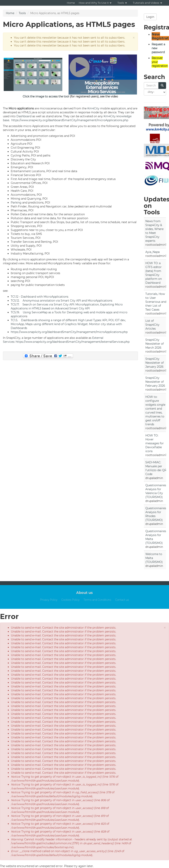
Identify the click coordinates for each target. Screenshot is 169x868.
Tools (122, 3)
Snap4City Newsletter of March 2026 (155, 344)
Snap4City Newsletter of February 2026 (155, 382)
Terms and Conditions (97, 600)
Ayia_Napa (152, 252)
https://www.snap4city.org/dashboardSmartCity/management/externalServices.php (73, 342)
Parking (16, 203)
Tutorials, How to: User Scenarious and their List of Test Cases (156, 302)
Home (71, 3)
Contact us (122, 600)
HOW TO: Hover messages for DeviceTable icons (155, 443)
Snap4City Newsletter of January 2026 (155, 363)
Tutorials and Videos (148, 3)
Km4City (93, 108)
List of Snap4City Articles (152, 325)
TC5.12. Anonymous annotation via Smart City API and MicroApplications (62, 301)
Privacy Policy (49, 600)
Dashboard (24, 116)
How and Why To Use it (95, 3)
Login (150, 17)
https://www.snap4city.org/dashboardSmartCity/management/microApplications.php (69, 120)
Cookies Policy (70, 600)
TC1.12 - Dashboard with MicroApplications (40, 297)
